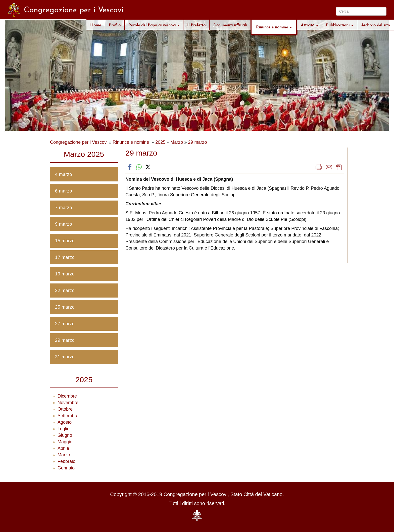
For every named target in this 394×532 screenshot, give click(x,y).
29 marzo (197, 142)
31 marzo (65, 357)
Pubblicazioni (340, 25)
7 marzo (64, 208)
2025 (160, 142)
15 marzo (65, 241)
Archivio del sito (376, 25)
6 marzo (64, 191)
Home (96, 25)
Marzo (177, 142)
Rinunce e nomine (274, 27)
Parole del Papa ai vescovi (154, 25)
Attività (309, 25)
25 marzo (65, 307)
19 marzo (65, 274)
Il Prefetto (196, 25)
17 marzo (65, 257)
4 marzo (64, 174)
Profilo (115, 25)
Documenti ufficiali (230, 25)
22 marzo (65, 291)
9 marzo (64, 224)
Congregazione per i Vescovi (79, 142)
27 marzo (65, 324)
